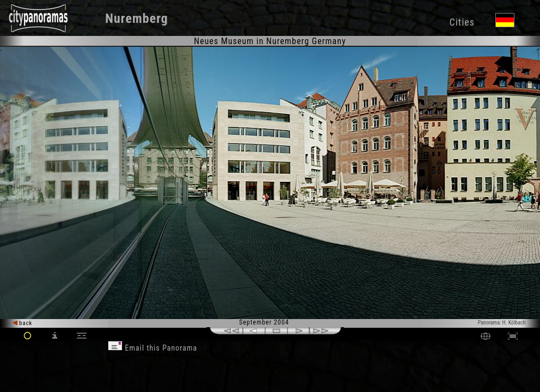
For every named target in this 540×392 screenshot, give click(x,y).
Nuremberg (137, 19)
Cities (462, 22)
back (23, 323)
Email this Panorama (152, 348)
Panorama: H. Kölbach (502, 323)
